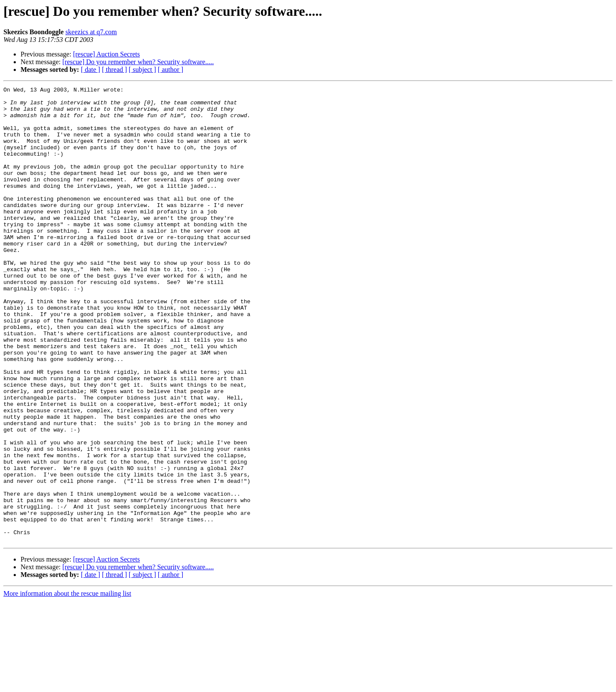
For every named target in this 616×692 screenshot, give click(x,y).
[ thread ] (114, 69)
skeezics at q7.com (91, 32)
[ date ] (90, 69)
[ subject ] (142, 69)
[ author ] (171, 69)
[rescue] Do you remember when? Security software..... (138, 62)
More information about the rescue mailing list (67, 685)
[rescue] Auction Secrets (107, 54)
